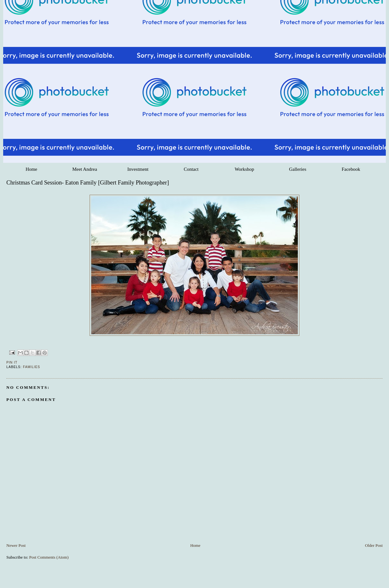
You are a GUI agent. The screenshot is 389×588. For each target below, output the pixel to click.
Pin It (12, 362)
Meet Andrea (85, 169)
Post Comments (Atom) (49, 557)
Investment (138, 169)
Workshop (244, 169)
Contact (191, 169)
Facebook (351, 169)
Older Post (374, 545)
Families (32, 367)
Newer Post (16, 545)
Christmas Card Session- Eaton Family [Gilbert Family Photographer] (88, 183)
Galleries (298, 169)
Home (31, 169)
